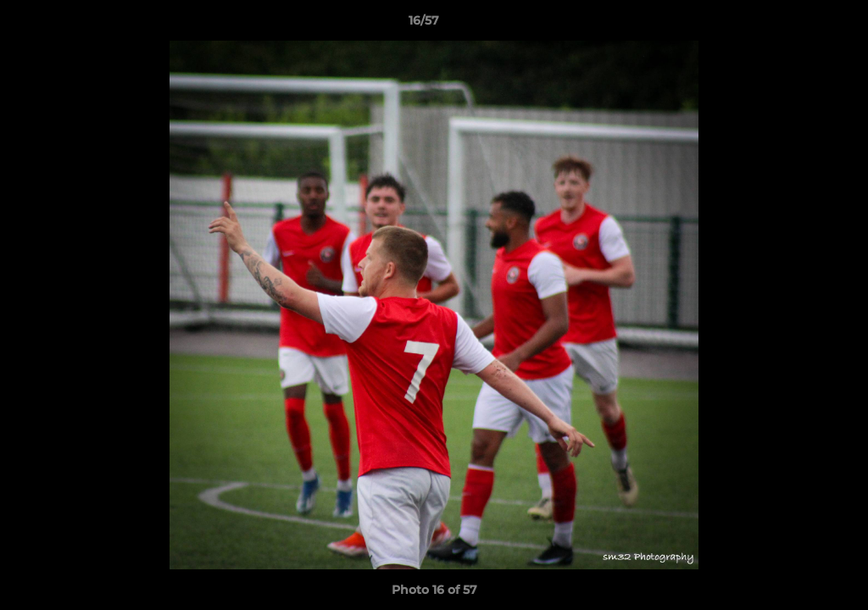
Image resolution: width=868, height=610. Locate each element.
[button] (797, 25)
